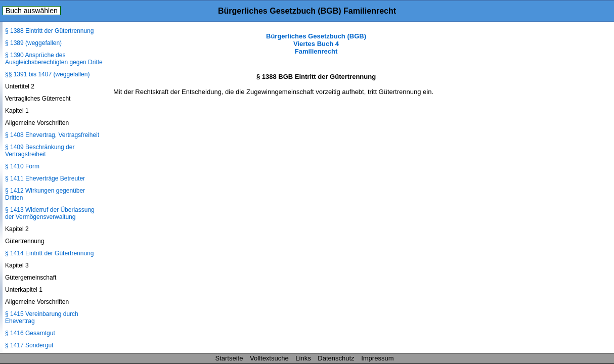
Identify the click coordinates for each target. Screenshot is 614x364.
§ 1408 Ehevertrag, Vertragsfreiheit (52, 135)
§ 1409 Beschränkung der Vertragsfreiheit (40, 151)
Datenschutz (336, 358)
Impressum (377, 358)
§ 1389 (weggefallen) (33, 43)
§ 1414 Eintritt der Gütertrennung (49, 253)
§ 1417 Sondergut (29, 345)
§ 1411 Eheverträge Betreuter (45, 178)
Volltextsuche (269, 358)
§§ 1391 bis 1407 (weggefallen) (47, 74)
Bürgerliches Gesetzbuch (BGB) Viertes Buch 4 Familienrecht (316, 44)
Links (303, 358)
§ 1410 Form (22, 166)
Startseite (229, 358)
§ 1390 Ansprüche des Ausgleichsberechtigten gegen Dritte (54, 59)
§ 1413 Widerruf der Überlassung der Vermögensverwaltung (50, 213)
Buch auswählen (32, 11)
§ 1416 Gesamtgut (30, 333)
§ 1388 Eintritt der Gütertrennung (49, 31)
